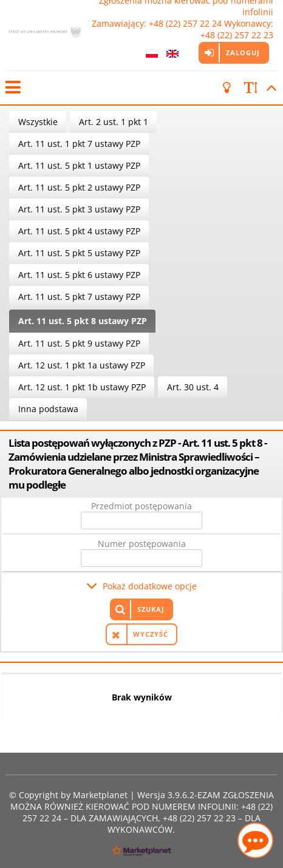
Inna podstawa (48, 409)
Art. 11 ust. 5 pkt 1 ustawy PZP (79, 165)
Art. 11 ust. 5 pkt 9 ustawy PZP (79, 343)
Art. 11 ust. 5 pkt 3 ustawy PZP (79, 209)
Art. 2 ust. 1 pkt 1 (114, 122)
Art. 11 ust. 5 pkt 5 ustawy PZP (79, 253)
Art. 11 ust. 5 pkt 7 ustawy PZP (79, 297)
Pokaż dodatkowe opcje (150, 586)
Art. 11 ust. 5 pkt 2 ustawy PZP (79, 187)
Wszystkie (38, 122)
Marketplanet (100, 795)
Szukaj (151, 609)
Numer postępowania (142, 544)
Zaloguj (243, 53)
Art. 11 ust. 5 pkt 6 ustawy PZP (79, 275)
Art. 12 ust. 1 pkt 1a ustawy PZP (82, 365)
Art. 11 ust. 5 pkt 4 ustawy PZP (79, 231)
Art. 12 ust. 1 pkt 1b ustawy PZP (82, 387)
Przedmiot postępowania (141, 506)
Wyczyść (151, 634)
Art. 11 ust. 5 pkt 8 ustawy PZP (83, 321)
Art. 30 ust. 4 (193, 387)
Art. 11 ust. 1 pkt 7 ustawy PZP (79, 144)
